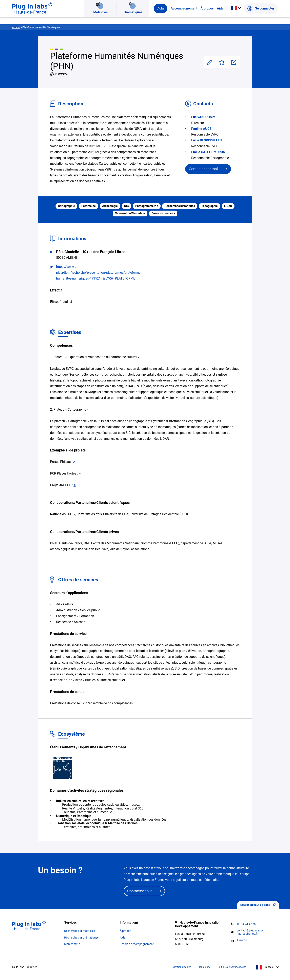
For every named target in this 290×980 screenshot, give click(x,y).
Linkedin (242, 940)
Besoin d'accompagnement (137, 944)
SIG (127, 206)
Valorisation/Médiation (130, 213)
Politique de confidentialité (231, 967)
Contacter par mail (204, 169)
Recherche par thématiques (81, 938)
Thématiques (133, 17)
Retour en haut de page (258, 905)
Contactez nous (140, 891)
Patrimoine (89, 206)
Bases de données (163, 213)
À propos (207, 17)
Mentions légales (182, 967)
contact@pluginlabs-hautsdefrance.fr (250, 932)
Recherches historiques (180, 206)
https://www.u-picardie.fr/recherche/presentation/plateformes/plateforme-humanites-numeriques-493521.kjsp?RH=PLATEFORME (99, 273)
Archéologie (110, 206)
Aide (220, 17)
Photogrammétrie (147, 206)
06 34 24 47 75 (246, 924)
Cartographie (66, 206)
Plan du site (204, 967)
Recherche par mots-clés (80, 931)
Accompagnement (184, 17)
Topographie (210, 206)
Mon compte (72, 944)
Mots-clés (100, 17)
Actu (161, 17)
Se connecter (261, 17)
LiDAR (228, 206)
